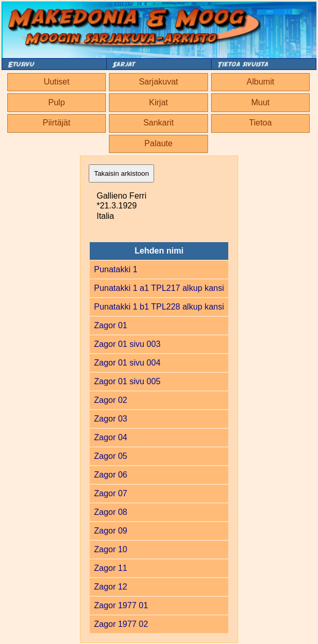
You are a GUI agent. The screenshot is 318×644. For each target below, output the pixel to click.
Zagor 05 (110, 456)
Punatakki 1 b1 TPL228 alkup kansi (159, 307)
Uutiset (57, 82)
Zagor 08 (110, 512)
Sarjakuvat (159, 82)
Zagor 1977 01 (121, 605)
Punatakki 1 (116, 269)
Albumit (260, 82)
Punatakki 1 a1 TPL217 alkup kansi (159, 288)
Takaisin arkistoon (121, 173)
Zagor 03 (110, 419)
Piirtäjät (56, 123)
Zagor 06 (110, 475)
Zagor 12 (110, 587)
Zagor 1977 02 (121, 624)
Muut (260, 102)
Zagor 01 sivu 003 (127, 344)
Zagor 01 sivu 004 (127, 363)
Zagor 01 (110, 325)
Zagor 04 (110, 437)
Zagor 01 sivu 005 (127, 381)
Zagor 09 (110, 531)
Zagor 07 (110, 493)
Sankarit (158, 123)
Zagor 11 (110, 568)
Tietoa (260, 123)
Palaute (158, 143)
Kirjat (158, 102)
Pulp (57, 102)
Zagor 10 (110, 549)
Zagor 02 (110, 400)
